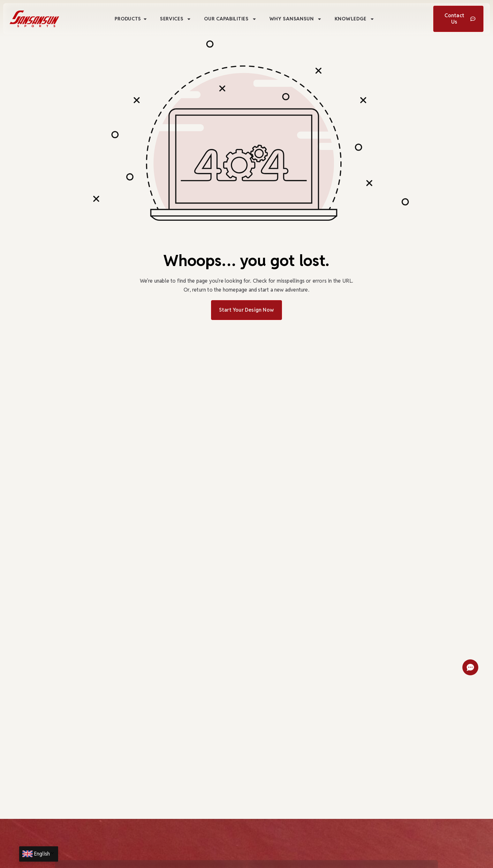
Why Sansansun (296, 19)
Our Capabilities (230, 19)
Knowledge (355, 19)
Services (176, 19)
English (44, 854)
